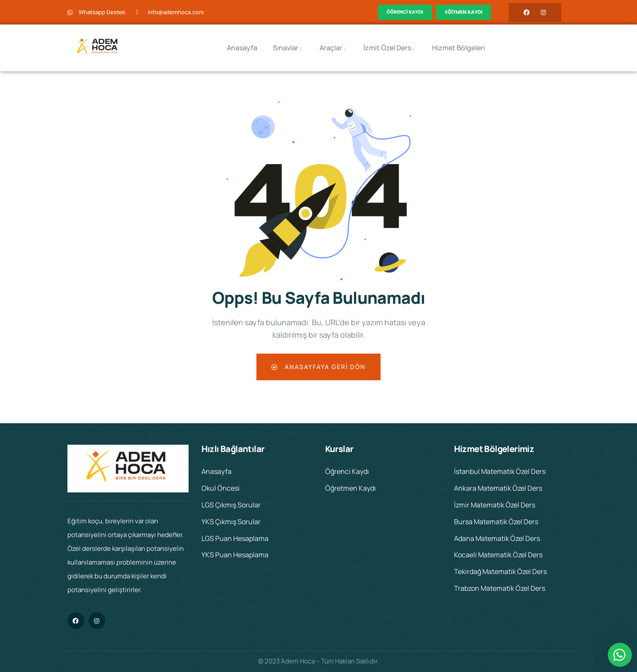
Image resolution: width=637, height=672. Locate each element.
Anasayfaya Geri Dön (318, 367)
